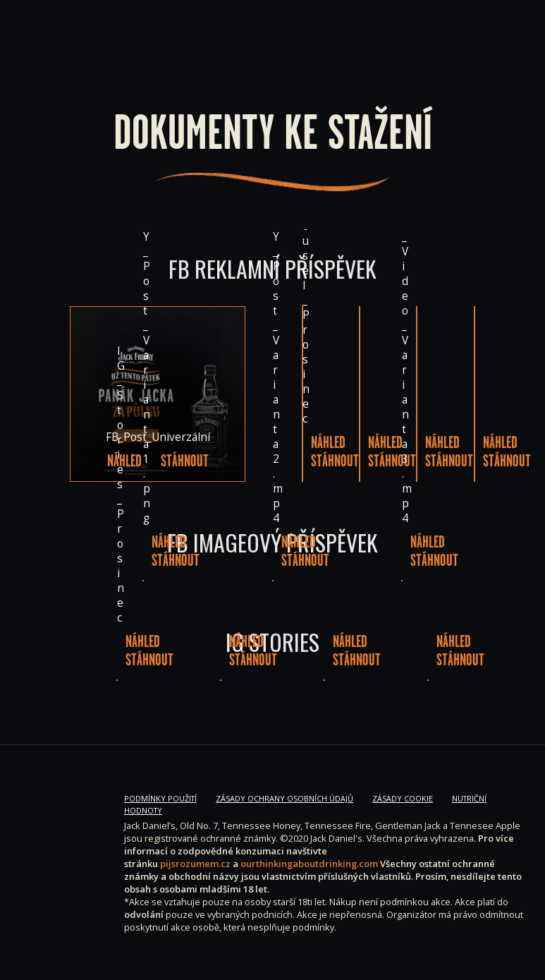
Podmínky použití (160, 798)
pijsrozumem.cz (195, 864)
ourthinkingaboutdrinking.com (309, 864)
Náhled (124, 461)
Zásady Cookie (403, 798)
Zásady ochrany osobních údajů (284, 798)
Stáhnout (185, 461)
